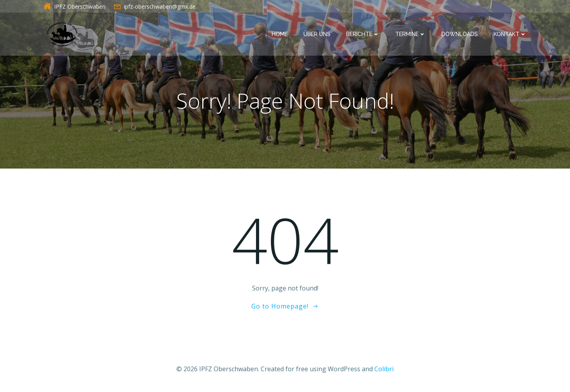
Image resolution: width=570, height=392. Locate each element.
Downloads (460, 34)
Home (280, 34)
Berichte (363, 34)
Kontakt (510, 34)
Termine (410, 34)
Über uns (317, 34)
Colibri (384, 369)
